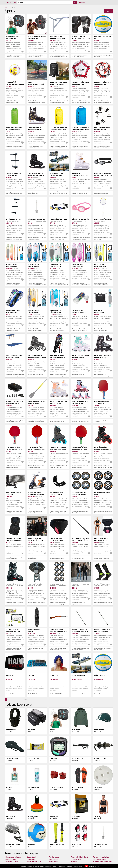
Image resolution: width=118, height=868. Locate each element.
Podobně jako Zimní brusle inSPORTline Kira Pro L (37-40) (80, 193)
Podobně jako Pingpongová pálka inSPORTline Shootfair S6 (14, 466)
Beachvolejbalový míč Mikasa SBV (103, 38)
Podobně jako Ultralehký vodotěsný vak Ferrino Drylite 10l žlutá (59, 147)
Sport (6, 7)
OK (86, 866)
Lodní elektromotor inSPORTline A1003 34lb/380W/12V (13, 221)
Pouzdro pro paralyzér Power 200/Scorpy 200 (15, 539)
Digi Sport (54, 759)
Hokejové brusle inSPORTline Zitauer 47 (36, 129)
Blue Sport (54, 816)
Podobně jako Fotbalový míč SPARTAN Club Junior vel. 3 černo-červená (103, 102)
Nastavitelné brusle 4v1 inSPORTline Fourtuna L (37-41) (80, 403)
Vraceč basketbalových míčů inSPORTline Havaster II (36, 84)
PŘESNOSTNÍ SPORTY (57, 845)
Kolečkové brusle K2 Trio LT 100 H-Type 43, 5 (58, 448)
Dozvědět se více (94, 866)
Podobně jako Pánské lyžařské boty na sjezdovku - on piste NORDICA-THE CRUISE (14, 604)
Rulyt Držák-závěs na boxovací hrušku (36, 585)
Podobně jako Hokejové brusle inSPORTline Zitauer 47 (35, 147)
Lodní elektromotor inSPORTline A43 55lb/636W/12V (102, 130)
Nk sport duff (31, 857)
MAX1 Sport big (10, 859)
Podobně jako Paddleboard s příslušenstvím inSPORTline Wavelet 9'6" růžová (81, 285)
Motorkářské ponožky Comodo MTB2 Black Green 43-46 (103, 586)
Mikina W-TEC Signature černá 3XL (81, 585)
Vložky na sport (78, 787)
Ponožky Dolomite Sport (102, 857)
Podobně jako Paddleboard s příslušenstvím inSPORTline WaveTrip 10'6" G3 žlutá (101, 285)
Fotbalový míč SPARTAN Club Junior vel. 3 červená (81, 84)
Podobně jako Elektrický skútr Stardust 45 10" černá (35, 512)
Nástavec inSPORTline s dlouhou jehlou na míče (37, 220)
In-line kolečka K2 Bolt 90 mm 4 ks (103, 494)
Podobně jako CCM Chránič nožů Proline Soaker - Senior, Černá (58, 512)
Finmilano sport (54, 857)
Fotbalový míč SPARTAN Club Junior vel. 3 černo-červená (103, 84)
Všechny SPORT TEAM (56, 694)
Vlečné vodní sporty (34, 861)
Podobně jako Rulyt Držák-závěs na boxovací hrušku (36, 603)
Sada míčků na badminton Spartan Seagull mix (79, 312)
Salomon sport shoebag (13, 857)
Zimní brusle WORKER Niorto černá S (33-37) (36, 174)
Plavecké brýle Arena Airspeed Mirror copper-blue (58, 221)
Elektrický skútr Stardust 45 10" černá (36, 494)
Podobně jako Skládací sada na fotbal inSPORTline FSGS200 (13, 649)
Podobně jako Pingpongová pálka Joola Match (102, 421)
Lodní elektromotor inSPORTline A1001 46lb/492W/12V (13, 175)
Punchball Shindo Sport (79, 857)
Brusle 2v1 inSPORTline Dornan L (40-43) (103, 357)
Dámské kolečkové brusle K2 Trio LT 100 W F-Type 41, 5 (103, 449)
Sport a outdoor (78, 675)
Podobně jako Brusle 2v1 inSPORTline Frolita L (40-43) (57, 421)
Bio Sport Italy (33, 787)
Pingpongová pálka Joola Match (102, 403)
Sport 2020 (98, 787)
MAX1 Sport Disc (100, 759)
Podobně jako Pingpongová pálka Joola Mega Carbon (80, 466)
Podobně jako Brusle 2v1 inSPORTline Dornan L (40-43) (101, 375)
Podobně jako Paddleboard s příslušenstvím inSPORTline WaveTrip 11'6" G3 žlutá (35, 330)
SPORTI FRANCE (33, 816)
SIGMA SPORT (77, 845)
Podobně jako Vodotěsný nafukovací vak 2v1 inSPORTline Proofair (59, 102)
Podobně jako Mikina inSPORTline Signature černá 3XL (36, 558)
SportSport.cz (11, 2)
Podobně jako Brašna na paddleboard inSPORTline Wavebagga (101, 330)
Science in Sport (34, 759)
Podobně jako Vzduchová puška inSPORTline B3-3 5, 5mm (58, 649)
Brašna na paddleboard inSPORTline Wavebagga (103, 312)
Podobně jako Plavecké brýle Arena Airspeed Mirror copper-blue (59, 238)
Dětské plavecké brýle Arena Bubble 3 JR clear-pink (81, 221)
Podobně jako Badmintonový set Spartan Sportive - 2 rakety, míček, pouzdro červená (58, 376)
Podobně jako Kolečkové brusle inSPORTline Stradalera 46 (36, 375)
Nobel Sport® (54, 861)
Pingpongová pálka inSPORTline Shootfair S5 (36, 449)
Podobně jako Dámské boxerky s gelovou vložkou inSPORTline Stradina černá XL (102, 558)
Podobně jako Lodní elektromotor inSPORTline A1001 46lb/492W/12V (14, 193)
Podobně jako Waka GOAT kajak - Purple (36, 649)
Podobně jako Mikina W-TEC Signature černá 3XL (79, 603)
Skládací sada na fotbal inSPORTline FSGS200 (13, 632)
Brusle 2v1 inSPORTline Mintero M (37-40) (81, 357)
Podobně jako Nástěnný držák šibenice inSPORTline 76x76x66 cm (59, 56)
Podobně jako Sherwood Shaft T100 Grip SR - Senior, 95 (103, 649)
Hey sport (10, 787)
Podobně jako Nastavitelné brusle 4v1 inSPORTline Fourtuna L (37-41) (81, 421)
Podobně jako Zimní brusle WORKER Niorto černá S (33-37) (37, 193)
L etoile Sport (31, 859)
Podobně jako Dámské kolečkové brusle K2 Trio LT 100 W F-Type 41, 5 (103, 466)
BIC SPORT (31, 730)
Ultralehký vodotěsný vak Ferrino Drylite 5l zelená (14, 130)
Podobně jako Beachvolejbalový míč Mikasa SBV (103, 56)
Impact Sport (11, 730)
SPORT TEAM (54, 675)
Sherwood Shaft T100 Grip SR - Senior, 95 (102, 631)
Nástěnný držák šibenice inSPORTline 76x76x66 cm (58, 39)
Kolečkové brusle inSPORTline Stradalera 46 (37, 358)
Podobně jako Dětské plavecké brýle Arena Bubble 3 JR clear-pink (81, 238)
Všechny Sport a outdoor (78, 694)
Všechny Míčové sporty (100, 694)
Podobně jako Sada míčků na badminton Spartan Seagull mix (80, 330)
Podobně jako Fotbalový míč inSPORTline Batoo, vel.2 (13, 102)
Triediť (108, 11)
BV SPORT (31, 845)
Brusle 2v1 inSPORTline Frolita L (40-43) (59, 403)
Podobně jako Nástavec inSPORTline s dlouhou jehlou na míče (37, 238)
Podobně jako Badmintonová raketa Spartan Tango (103, 238)
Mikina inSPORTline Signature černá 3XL (36, 539)
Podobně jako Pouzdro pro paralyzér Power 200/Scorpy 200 (15, 558)
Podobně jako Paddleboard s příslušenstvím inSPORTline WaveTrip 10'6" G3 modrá (57, 330)
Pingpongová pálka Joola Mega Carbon (79, 448)
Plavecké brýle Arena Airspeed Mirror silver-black (103, 175)
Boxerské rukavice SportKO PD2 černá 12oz (81, 38)
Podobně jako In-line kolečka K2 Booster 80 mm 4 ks (80, 512)
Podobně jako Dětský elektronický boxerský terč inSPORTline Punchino (14, 57)
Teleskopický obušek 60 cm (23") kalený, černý (81, 539)
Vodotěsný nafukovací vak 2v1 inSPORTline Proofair (59, 84)
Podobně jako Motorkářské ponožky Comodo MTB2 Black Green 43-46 (103, 603)
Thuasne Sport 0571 (12, 861)
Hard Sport (10, 675)
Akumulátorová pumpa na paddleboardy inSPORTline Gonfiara (14, 403)
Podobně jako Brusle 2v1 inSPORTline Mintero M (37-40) (80, 375)
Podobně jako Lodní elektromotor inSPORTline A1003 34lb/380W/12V (14, 238)
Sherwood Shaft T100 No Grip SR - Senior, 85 (80, 631)
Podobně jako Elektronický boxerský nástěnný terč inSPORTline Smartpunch (37, 57)
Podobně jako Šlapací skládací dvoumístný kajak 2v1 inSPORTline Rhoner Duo (58, 194)
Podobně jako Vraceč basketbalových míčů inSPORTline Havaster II (36, 102)
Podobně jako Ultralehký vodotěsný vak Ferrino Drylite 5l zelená (14, 147)
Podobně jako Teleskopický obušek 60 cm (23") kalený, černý (81, 558)
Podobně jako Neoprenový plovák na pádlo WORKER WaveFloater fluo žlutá (37, 422)
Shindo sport (53, 859)
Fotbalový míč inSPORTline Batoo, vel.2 (15, 83)
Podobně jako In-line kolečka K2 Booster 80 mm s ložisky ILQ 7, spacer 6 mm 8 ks (58, 604)
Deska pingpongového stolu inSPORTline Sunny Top (14, 358)
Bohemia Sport (76, 859)
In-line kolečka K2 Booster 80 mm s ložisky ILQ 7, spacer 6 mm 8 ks (59, 586)
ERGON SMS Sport (12, 759)
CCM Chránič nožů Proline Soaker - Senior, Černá (57, 495)
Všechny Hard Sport (11, 694)
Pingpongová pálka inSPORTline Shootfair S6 (14, 449)
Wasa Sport (75, 861)
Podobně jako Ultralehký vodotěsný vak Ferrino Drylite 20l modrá (81, 147)
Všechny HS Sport (32, 694)
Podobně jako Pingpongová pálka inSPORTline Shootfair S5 (36, 466)
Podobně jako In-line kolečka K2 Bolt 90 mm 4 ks (103, 512)
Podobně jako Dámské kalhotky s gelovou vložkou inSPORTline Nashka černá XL (58, 558)
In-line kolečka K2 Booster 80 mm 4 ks (79, 494)
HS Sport (31, 675)
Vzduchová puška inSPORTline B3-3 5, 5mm (58, 631)
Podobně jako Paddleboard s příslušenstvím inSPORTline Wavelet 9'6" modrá (37, 285)
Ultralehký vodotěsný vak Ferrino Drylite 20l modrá (81, 130)
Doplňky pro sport (57, 787)
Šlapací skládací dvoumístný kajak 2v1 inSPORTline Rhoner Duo (59, 175)
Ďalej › (26, 700)
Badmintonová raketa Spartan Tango (102, 220)
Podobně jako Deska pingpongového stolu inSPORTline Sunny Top (15, 375)
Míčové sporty (100, 675)
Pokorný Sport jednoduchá (103, 861)
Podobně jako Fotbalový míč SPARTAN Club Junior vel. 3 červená (81, 102)
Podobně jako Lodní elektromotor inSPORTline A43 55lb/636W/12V (102, 147)
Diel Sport (76, 730)
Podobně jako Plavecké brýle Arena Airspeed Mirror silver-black (103, 193)
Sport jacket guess (100, 859)
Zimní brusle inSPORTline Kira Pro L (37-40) (80, 175)
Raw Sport (76, 816)
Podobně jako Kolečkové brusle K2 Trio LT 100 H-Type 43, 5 (58, 466)
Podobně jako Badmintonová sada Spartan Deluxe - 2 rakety (14, 330)
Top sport (98, 816)
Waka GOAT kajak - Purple (35, 631)
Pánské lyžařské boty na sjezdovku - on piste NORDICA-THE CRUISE (14, 586)
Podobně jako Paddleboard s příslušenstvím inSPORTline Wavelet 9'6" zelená (59, 285)
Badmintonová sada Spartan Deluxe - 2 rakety (13, 312)
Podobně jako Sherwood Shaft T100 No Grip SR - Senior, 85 (81, 649)
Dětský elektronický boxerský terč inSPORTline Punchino (14, 39)
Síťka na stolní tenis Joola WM (13, 494)
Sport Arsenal (78, 759)
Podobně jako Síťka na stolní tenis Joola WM (14, 512)
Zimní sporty (10, 816)
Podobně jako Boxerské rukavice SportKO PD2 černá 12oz (80, 56)
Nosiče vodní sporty (13, 845)
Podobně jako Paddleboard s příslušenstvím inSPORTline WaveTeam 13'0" (13, 285)
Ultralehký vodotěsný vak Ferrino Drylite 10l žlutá (59, 130)
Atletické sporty (101, 845)
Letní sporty (99, 730)
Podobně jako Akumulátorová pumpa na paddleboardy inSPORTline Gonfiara (15, 422)
